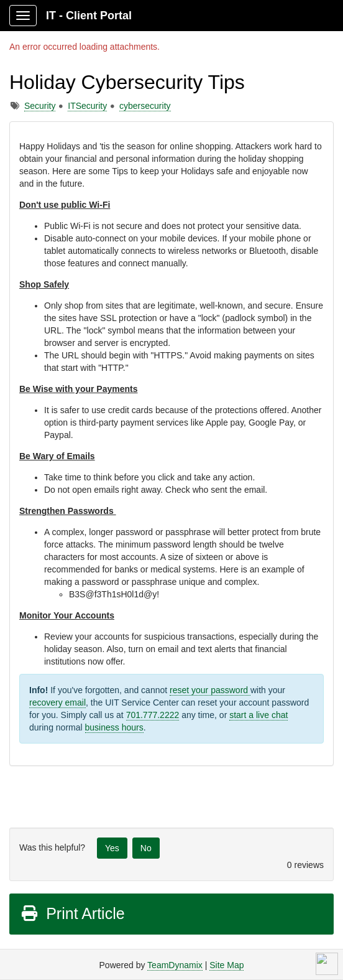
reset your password (210, 690)
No (146, 848)
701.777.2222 (153, 715)
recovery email (57, 702)
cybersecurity (145, 106)
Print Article (72, 913)
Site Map (226, 965)
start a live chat (258, 715)
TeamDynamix (175, 965)
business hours (114, 727)
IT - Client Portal (89, 16)
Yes (112, 848)
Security (40, 106)
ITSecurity (87, 106)
